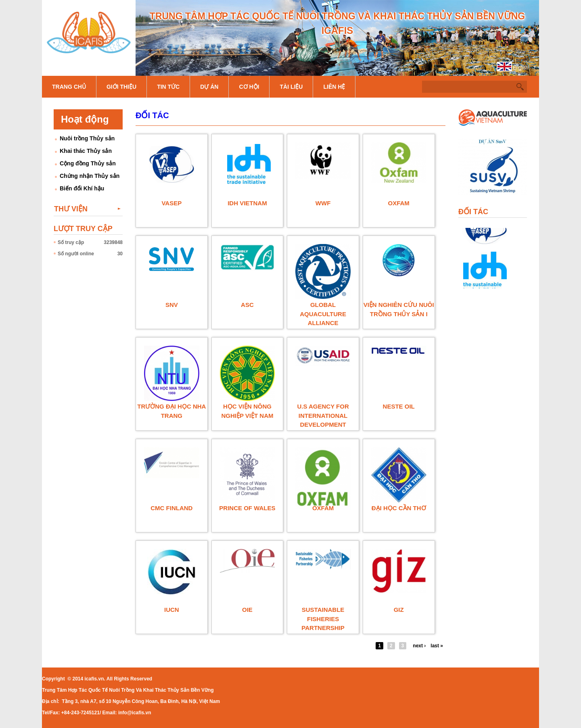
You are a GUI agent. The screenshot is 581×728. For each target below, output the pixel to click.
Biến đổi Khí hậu (82, 188)
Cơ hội (249, 87)
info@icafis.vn (135, 713)
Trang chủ (69, 87)
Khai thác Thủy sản (86, 151)
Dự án (209, 87)
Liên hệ (334, 87)
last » (437, 646)
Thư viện (71, 209)
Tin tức (168, 87)
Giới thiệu (121, 87)
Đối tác (152, 115)
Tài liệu (291, 87)
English (521, 68)
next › (419, 646)
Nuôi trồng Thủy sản (87, 138)
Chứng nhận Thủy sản (90, 176)
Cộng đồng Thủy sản (88, 163)
